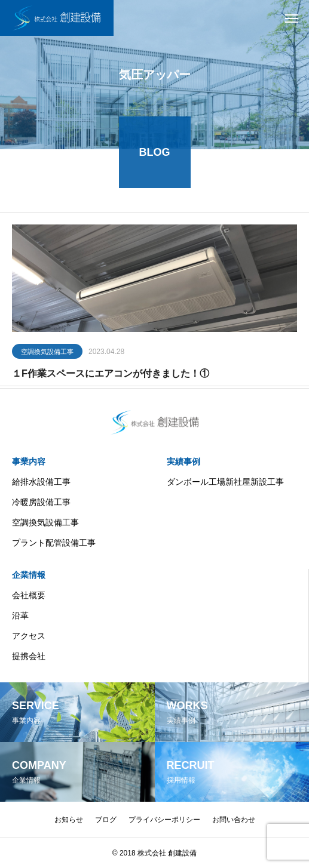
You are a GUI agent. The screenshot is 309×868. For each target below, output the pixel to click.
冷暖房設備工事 (41, 502)
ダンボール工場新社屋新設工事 (225, 482)
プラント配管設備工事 (54, 543)
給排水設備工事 (41, 482)
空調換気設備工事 (47, 353)
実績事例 (183, 461)
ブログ (106, 820)
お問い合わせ (234, 820)
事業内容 (29, 461)
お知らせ (69, 820)
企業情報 (29, 575)
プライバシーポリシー (164, 820)
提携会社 (29, 656)
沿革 (20, 615)
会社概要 (29, 595)
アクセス (29, 636)
